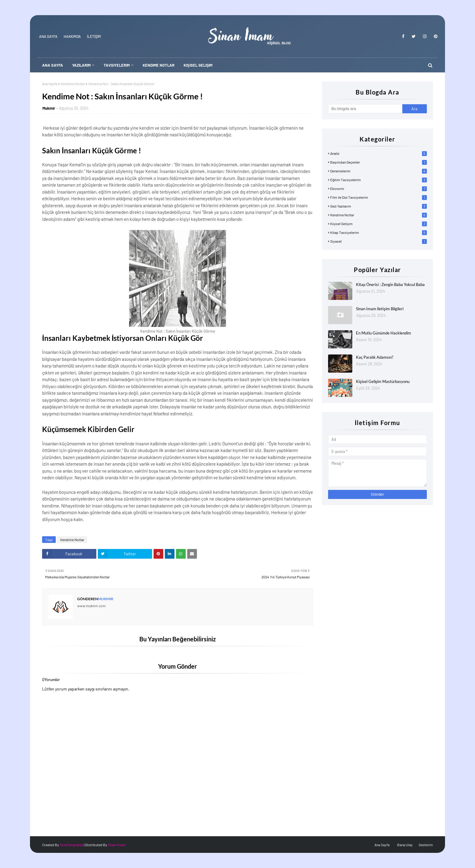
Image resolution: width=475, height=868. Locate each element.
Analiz (379, 153)
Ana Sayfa (48, 36)
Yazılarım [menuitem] (81, 65)
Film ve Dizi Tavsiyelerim (379, 197)
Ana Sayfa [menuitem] (53, 65)
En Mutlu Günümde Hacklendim (384, 333)
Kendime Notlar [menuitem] (159, 65)
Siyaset (379, 241)
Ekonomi (379, 188)
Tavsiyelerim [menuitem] (117, 65)
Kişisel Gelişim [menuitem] (198, 65)
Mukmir (49, 108)
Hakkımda (72, 36)
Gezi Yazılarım (379, 206)
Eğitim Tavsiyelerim (379, 180)
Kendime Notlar (73, 84)
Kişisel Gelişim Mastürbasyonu (383, 381)
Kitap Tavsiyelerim (379, 232)
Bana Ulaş (405, 845)
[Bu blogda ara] (365, 109)
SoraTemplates (71, 845)
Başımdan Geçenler (379, 162)
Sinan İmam (117, 845)
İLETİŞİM (94, 36)
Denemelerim (379, 171)
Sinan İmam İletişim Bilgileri (380, 309)
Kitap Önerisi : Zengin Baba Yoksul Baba (390, 284)
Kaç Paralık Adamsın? (375, 357)
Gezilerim (426, 845)
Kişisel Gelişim (379, 224)
